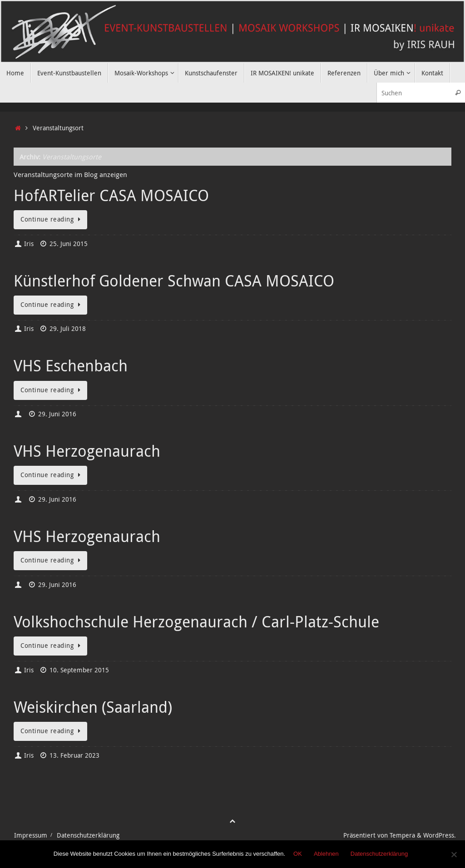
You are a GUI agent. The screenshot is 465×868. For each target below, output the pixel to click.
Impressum (31, 835)
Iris (29, 244)
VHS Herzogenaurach (87, 451)
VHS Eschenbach (71, 365)
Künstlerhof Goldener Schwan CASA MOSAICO (174, 281)
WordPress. (440, 835)
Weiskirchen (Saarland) (93, 707)
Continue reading (52, 219)
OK (298, 854)
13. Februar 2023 (74, 755)
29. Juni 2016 (57, 414)
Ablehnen (326, 854)
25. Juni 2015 (69, 244)
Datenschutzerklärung (88, 835)
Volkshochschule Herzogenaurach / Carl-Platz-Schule (196, 621)
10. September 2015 (79, 670)
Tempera (402, 835)
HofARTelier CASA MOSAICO (111, 195)
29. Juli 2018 (68, 329)
